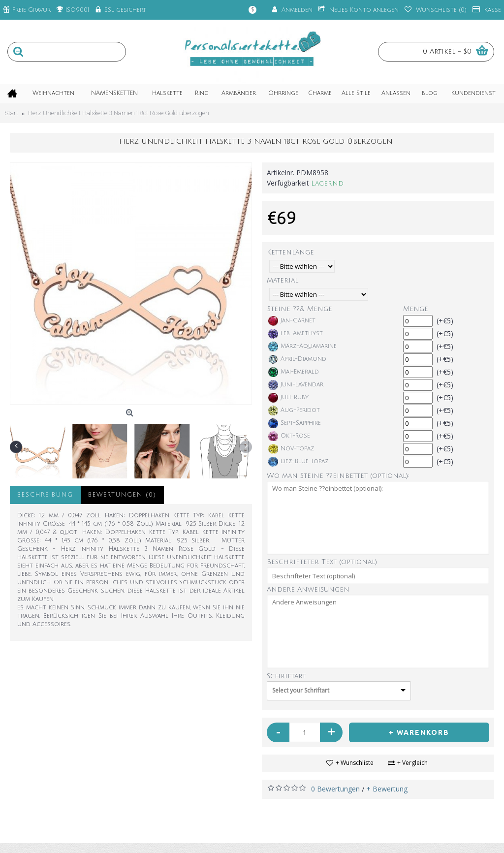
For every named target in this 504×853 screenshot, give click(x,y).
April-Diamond (297, 359)
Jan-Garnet (292, 321)
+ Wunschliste (355, 763)
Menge (416, 309)
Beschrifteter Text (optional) (322, 562)
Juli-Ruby (288, 398)
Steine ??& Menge (300, 309)
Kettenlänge (290, 252)
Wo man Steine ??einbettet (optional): (338, 476)
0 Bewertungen (335, 789)
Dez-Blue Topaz (298, 462)
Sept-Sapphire (295, 423)
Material (283, 280)
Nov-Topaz (291, 449)
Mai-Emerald (294, 372)
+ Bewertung (387, 789)
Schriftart (286, 676)
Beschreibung (45, 495)
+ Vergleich (412, 763)
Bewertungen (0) (122, 495)
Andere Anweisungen (308, 589)
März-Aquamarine (302, 347)
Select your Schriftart (301, 690)
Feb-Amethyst (296, 334)
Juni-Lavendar (296, 385)
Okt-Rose (289, 436)
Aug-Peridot (294, 411)
